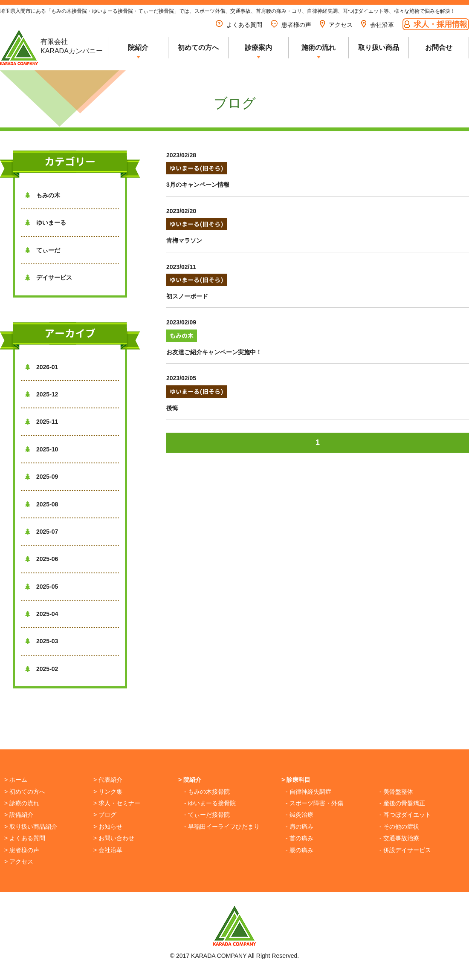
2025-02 (42, 669)
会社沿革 (378, 25)
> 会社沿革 (108, 850)
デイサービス (49, 278)
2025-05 (42, 587)
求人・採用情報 (436, 24)
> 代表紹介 (108, 780)
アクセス (336, 25)
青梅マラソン (184, 240)
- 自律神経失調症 (308, 792)
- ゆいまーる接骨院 (210, 803)
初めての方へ (198, 48)
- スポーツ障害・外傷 (314, 803)
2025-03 (42, 641)
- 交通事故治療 (399, 838)
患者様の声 (291, 25)
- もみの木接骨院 (207, 792)
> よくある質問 (25, 838)
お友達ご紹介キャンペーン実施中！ (214, 352)
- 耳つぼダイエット (405, 815)
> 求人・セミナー (117, 803)
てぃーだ (43, 250)
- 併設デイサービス (405, 850)
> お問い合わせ (114, 838)
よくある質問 (239, 25)
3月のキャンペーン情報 (198, 185)
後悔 (172, 408)
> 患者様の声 (22, 850)
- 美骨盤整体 (396, 792)
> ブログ (105, 815)
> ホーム (16, 780)
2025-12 (42, 394)
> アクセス (19, 861)
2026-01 (42, 367)
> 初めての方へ (25, 792)
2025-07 (42, 532)
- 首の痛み (300, 838)
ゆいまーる (46, 223)
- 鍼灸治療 (300, 815)
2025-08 (42, 504)
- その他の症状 (399, 827)
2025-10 (42, 449)
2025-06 (42, 559)
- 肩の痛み (300, 827)
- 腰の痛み (300, 850)
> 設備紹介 (19, 815)
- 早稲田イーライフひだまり (222, 827)
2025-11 (42, 422)
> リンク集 (108, 792)
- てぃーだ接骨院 (207, 815)
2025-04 (42, 614)
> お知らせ (108, 827)
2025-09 (42, 477)
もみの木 (43, 195)
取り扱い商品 (379, 48)
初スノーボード (187, 296)
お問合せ (439, 48)
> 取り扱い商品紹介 (31, 827)
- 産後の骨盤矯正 (402, 803)
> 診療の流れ (22, 803)
